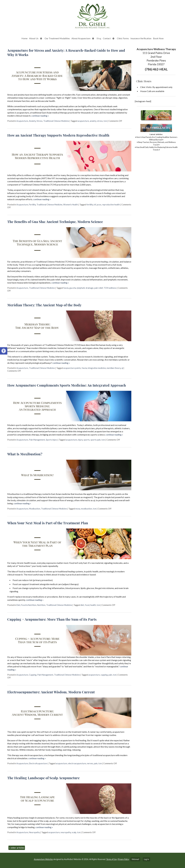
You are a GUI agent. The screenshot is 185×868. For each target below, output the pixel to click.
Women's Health (71, 205)
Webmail (135, 859)
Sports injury (52, 440)
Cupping (33, 675)
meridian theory (114, 368)
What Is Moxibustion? (25, 454)
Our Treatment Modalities (57, 38)
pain (110, 675)
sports (87, 440)
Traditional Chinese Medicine (56, 121)
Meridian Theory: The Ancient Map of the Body (44, 305)
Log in (146, 859)
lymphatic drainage (85, 288)
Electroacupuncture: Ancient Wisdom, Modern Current (51, 692)
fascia (66, 288)
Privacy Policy (123, 859)
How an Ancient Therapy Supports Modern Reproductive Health (58, 135)
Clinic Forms (123, 38)
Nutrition (41, 605)
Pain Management (37, 440)
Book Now (158, 38)
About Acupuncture (81, 38)
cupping (104, 675)
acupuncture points (72, 368)
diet (82, 605)
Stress (40, 121)
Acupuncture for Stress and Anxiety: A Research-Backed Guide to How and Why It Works (66, 52)
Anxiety (32, 121)
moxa (78, 509)
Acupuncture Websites (43, 859)
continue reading (40, 116)
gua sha (73, 288)
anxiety (93, 121)
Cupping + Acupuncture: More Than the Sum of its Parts (52, 619)
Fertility (32, 205)
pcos (99, 205)
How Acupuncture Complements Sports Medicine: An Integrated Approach (67, 385)
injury (80, 440)
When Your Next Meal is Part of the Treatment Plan (48, 523)
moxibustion (87, 509)
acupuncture (83, 121)
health (93, 605)
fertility (90, 205)
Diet (18, 605)
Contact (107, 38)
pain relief (99, 288)
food (87, 605)
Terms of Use (111, 859)
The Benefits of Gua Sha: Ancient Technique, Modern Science (55, 222)
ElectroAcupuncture (38, 763)
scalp (74, 832)
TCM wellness (110, 288)
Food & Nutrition (29, 605)
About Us (34, 38)
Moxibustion (35, 509)
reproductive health (111, 205)
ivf (95, 205)
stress (100, 121)
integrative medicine (97, 368)
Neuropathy (34, 832)
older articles (17, 848)
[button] (4, 351)
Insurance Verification (141, 38)
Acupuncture (22, 121)
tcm (105, 121)
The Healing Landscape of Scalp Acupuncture (43, 778)
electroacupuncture (77, 763)
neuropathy (66, 832)
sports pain (96, 440)
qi (122, 368)
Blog (99, 38)
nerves (90, 763)
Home (24, 38)
